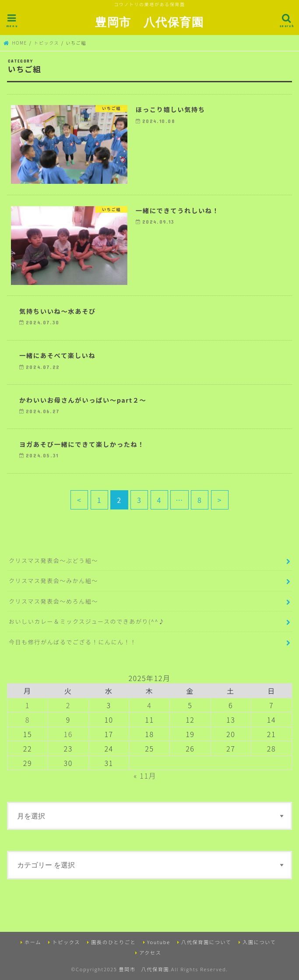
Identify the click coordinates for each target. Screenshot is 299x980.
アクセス (150, 952)
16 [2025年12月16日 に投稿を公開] (68, 734)
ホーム (33, 941)
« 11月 (145, 776)
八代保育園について (206, 941)
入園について (259, 941)
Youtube (159, 941)
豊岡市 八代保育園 (149, 22)
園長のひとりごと (113, 941)
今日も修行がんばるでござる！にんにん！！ (73, 642)
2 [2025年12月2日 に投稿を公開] (68, 705)
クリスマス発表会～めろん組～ (53, 601)
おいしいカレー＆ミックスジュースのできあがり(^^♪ (87, 621)
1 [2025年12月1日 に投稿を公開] (28, 705)
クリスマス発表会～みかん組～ (53, 581)
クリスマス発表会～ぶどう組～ (53, 560)
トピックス (66, 941)
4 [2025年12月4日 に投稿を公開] (149, 705)
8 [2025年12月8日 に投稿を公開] (28, 720)
